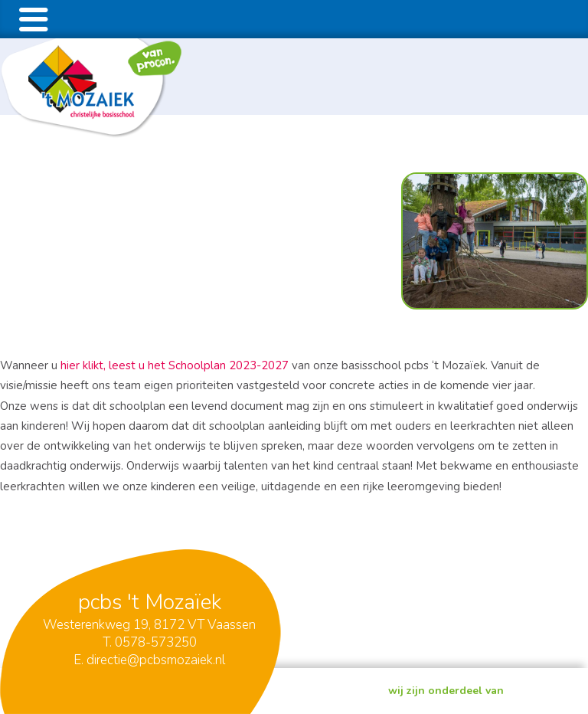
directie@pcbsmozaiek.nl (156, 660)
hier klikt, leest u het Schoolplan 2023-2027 (176, 365)
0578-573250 (156, 642)
